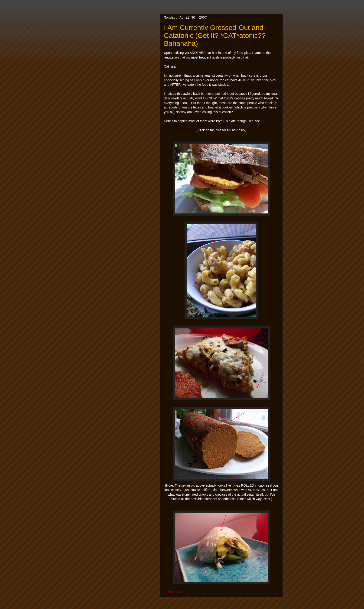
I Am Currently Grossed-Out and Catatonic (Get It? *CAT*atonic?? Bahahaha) (215, 35)
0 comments (173, 592)
